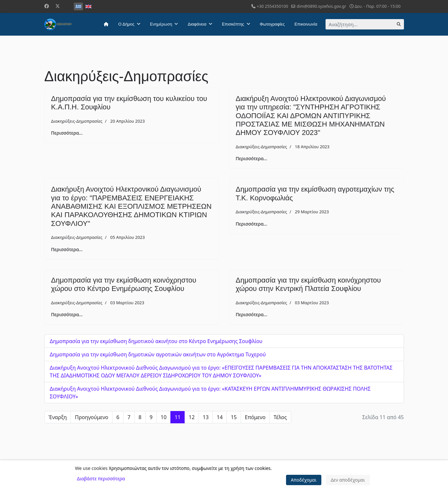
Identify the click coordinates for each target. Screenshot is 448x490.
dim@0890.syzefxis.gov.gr (322, 6)
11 (178, 417)
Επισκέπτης (233, 24)
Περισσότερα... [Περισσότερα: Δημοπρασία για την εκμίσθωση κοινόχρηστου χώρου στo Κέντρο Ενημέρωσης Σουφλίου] (67, 314)
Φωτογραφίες (272, 24)
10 (164, 417)
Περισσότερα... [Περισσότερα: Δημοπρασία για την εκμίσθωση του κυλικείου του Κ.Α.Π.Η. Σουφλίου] (67, 133)
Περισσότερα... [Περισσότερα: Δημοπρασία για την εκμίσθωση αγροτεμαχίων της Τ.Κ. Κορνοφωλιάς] (252, 224)
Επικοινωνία (306, 24)
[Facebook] (47, 6)
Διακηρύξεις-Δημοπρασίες (77, 121)
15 (234, 417)
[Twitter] (58, 6)
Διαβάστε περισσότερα (101, 479)
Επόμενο (255, 417)
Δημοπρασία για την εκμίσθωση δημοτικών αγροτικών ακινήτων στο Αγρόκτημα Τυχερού (158, 354)
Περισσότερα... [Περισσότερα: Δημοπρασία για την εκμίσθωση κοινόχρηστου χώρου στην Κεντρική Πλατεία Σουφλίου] (252, 314)
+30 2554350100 (273, 6)
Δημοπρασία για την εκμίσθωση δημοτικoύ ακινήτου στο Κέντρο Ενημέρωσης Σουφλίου (156, 341)
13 (206, 417)
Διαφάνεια (197, 24)
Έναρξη (58, 417)
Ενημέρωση (161, 24)
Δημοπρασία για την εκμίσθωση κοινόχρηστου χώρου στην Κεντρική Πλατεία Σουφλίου (308, 284)
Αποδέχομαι (304, 480)
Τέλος (280, 417)
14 (220, 417)
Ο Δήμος (126, 24)
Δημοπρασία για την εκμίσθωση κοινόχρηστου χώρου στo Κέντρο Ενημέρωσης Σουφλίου (124, 284)
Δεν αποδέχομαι (348, 480)
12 (191, 417)
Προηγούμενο (92, 417)
